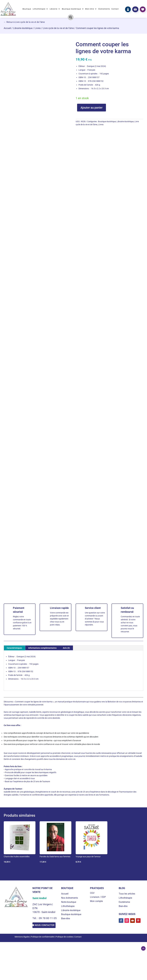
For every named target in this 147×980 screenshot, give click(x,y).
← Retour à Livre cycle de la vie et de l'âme (24, 22)
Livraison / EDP (98, 897)
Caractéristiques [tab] (14, 648)
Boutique (27, 9)
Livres (38, 28)
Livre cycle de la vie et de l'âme (58, 28)
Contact (115, 9)
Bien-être (90, 9)
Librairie (54, 9)
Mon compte (96, 901)
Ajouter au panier (92, 108)
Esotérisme (124, 902)
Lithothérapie (39, 9)
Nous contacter (44, 928)
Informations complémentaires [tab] (42, 648)
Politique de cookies (64, 941)
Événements (104, 9)
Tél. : (36, 918)
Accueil (7, 28)
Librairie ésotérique (23, 28)
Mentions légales (22, 941)
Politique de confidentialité (43, 941)
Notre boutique (69, 902)
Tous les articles (127, 894)
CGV (92, 893)
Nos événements (70, 898)
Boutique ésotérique (71, 9)
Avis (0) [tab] (66, 648)
